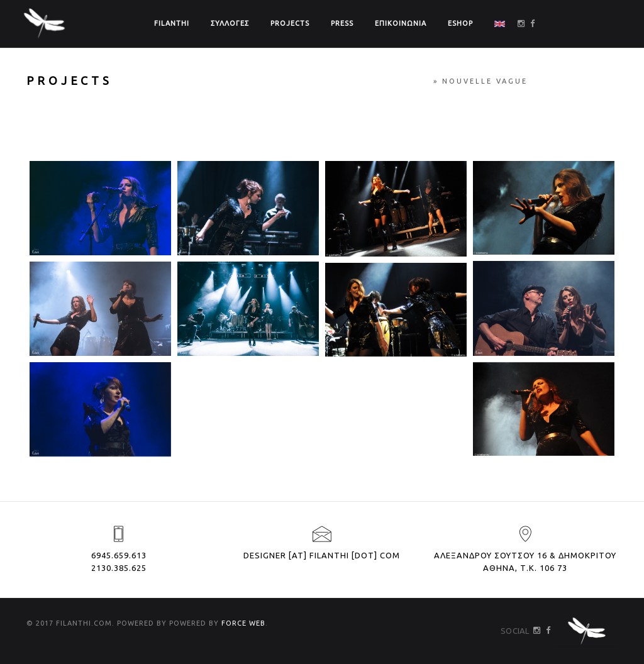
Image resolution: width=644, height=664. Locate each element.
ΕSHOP (460, 23)
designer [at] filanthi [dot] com (322, 555)
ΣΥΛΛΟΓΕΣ (230, 23)
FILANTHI (172, 23)
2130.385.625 (119, 568)
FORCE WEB (243, 623)
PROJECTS (290, 23)
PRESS (342, 23)
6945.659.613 (119, 555)
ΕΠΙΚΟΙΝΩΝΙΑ (401, 23)
